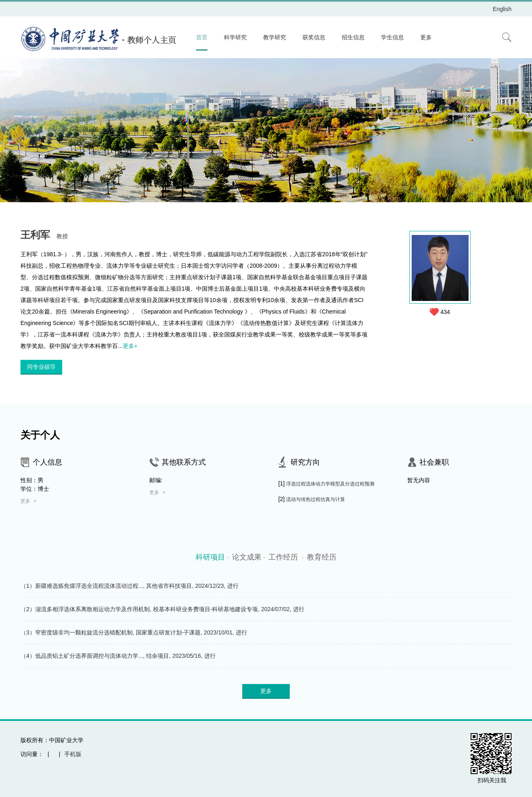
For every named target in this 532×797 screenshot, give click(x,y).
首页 (202, 37)
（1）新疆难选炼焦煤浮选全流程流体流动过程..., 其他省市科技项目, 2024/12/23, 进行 (130, 586)
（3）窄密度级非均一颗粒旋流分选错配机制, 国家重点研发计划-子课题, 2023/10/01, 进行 (134, 632)
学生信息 (392, 37)
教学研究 (275, 37)
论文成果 (249, 557)
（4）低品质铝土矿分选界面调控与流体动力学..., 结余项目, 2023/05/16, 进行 (118, 656)
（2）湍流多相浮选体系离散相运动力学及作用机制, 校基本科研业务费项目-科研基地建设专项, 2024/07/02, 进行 (162, 609)
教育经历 (322, 557)
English (502, 9)
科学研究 (235, 37)
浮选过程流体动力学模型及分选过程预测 (330, 484)
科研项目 (212, 557)
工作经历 (286, 557)
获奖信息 (314, 37)
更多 (426, 37)
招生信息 (353, 37)
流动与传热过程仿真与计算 (316, 499)
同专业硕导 (41, 367)
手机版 (73, 754)
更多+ (130, 346)
